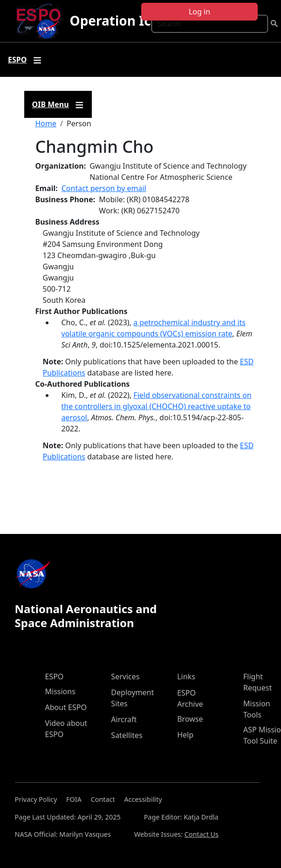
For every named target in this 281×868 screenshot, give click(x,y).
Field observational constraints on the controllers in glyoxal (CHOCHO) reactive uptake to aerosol (157, 406)
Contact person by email (104, 188)
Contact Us (202, 834)
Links (186, 677)
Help (185, 735)
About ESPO (66, 707)
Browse (190, 719)
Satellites (127, 735)
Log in (199, 12)
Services (125, 677)
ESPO (55, 677)
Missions (60, 691)
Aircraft (124, 719)
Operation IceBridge (135, 21)
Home (46, 123)
